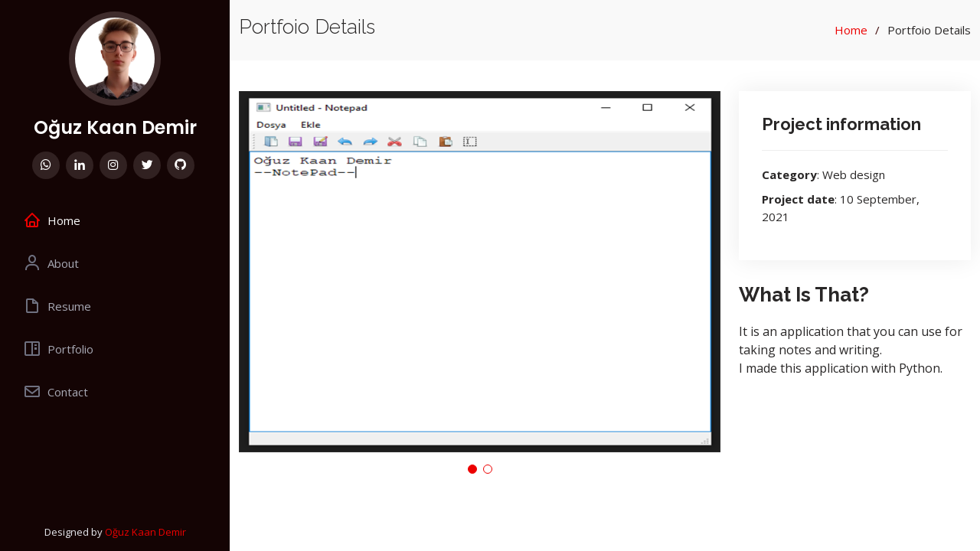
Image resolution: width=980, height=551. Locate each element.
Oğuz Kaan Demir (115, 127)
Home (851, 30)
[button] (472, 469)
